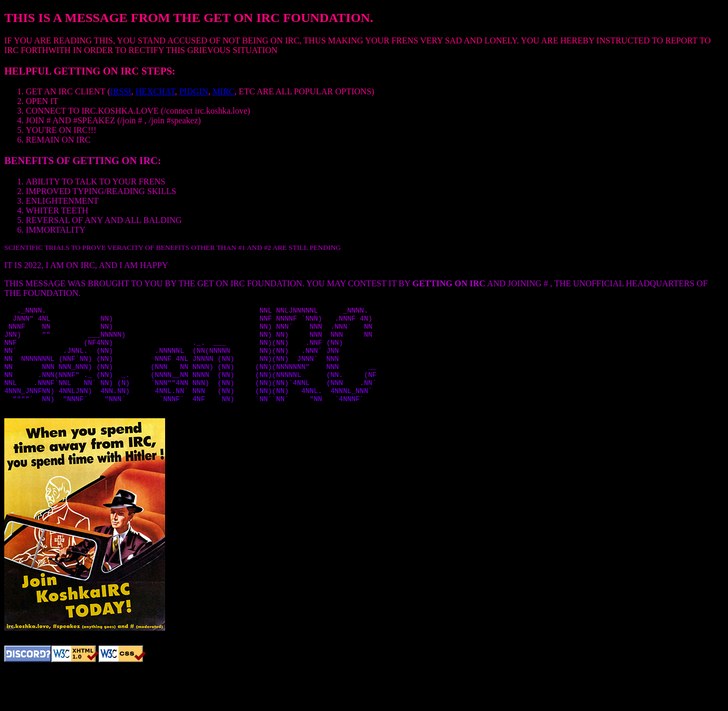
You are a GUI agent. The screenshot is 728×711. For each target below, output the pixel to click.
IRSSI (121, 91)
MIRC (223, 91)
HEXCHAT (155, 91)
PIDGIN (194, 91)
